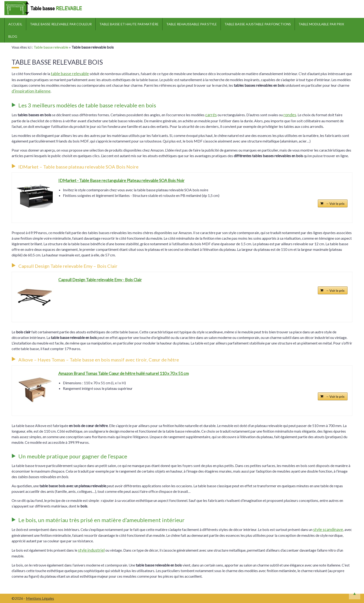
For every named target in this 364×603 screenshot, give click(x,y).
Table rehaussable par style (192, 24)
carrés (211, 115)
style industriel (91, 550)
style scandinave (328, 529)
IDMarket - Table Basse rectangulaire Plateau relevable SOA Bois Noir (121, 180)
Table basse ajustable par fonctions (258, 24)
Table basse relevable (51, 47)
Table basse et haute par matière (129, 24)
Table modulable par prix (321, 24)
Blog (13, 36)
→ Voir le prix (335, 204)
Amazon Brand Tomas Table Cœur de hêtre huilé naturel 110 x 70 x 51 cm (123, 373)
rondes (290, 115)
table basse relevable (70, 74)
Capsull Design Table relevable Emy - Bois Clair (100, 280)
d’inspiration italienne (31, 91)
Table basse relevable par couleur (61, 24)
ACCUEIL (15, 24)
